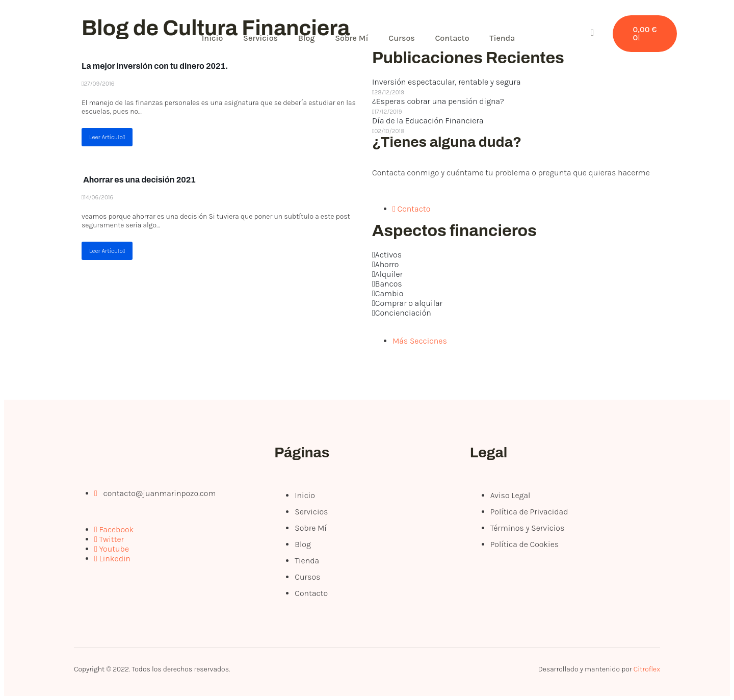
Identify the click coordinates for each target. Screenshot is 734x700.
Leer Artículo (107, 137)
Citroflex (647, 669)
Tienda (503, 38)
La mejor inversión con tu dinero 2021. (155, 66)
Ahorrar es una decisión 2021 (139, 180)
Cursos (403, 38)
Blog (307, 38)
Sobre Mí (352, 38)
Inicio (213, 38)
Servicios (261, 38)
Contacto (453, 38)
